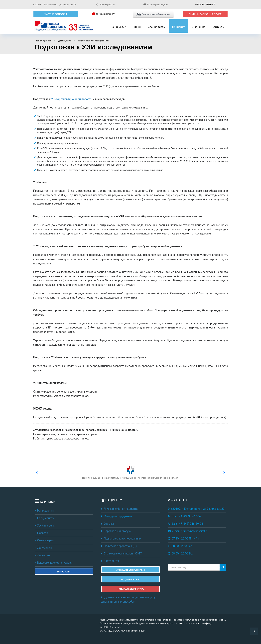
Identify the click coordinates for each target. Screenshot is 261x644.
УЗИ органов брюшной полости (72, 99)
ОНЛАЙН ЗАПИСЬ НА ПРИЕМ (205, 14)
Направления (44, 511)
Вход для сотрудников (118, 516)
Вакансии (64, 572)
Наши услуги (119, 27)
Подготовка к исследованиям (121, 538)
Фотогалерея (44, 540)
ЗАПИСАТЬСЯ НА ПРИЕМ (130, 570)
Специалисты (157, 27)
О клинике (198, 27)
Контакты (218, 27)
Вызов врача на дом (155, 4)
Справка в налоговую (116, 531)
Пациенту (178, 27)
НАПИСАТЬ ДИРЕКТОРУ (130, 589)
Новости (41, 533)
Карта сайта (110, 561)
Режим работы (106, 4)
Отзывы (108, 524)
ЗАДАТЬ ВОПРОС (131, 579)
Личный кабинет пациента (120, 509)
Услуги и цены (45, 526)
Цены (138, 27)
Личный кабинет (103, 14)
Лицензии (42, 555)
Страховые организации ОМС (122, 553)
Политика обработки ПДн (119, 546)
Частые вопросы (56, 14)
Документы (43, 548)
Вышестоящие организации (54, 563)
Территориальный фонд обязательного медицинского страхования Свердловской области (130, 473)
